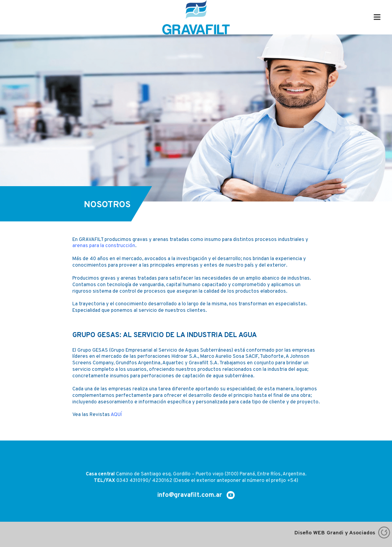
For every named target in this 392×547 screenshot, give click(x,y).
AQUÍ (116, 415)
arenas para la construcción (104, 246)
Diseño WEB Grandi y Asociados (343, 533)
